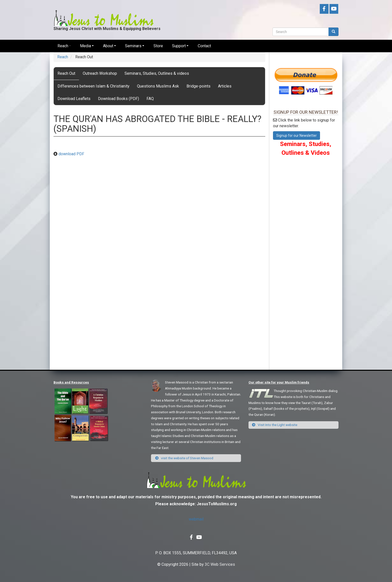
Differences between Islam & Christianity (93, 86)
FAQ (150, 99)
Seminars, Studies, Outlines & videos (157, 73)
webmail (196, 519)
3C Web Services (220, 564)
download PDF (71, 154)
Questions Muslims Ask (158, 86)
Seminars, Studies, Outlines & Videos (306, 148)
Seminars (133, 46)
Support (179, 46)
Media (85, 46)
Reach (63, 46)
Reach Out (66, 73)
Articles (225, 86)
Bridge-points (198, 86)
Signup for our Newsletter (296, 135)
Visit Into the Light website (275, 425)
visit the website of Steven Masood (184, 458)
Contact (204, 46)
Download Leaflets (74, 99)
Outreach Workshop (100, 73)
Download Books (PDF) (118, 99)
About (108, 46)
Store (158, 46)
